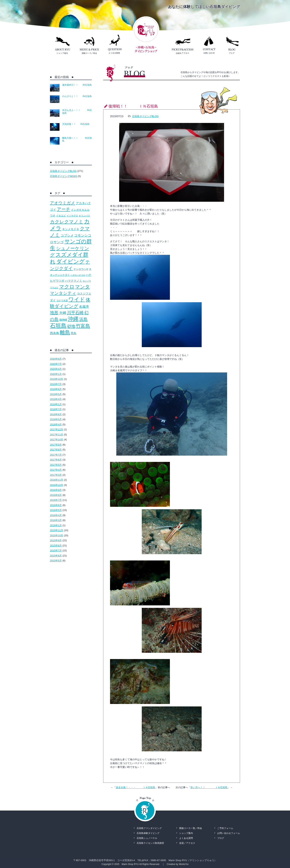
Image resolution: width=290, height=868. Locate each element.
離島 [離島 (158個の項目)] (65, 332)
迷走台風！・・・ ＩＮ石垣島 (135, 787)
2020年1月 (56, 374)
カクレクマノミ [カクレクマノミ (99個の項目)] (67, 222)
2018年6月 (56, 414)
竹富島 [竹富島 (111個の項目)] (83, 326)
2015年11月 (57, 530)
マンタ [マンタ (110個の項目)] (82, 287)
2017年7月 (56, 455)
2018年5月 (56, 419)
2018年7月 (56, 409)
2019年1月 (56, 404)
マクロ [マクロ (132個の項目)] (67, 287)
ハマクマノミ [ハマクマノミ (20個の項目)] (74, 281)
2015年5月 (56, 561)
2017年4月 (56, 470)
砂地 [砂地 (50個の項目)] (71, 326)
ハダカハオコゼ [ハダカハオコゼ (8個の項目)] (78, 275)
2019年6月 (56, 389)
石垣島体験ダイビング (148, 833)
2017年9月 (56, 445)
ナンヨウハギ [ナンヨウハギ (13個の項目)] (81, 269)
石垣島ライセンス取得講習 (150, 843)
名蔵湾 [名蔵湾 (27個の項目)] (84, 307)
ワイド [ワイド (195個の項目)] (77, 299)
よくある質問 (186, 838)
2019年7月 (56, 384)
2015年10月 (57, 535)
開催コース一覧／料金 (191, 828)
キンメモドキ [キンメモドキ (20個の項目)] (71, 229)
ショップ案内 (186, 833)
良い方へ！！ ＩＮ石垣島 (209, 787)
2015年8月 (56, 546)
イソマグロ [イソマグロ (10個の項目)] (72, 216)
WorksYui (184, 864)
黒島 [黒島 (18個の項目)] (74, 333)
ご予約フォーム (225, 828)
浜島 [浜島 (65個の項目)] (83, 319)
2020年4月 (56, 369)
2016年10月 (57, 485)
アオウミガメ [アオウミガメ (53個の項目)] (63, 203)
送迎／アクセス (187, 843)
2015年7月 (56, 550)
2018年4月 (56, 424)
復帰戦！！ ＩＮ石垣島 (133, 106)
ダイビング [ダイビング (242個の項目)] (71, 261)
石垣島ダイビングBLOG (63, 171)
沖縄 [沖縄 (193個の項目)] (73, 319)
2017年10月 (57, 440)
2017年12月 (57, 429)
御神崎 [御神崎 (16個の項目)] (63, 320)
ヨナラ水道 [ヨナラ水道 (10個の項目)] (62, 300)
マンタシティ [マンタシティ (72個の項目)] (63, 293)
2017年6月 (56, 460)
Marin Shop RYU (130, 864)
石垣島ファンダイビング (149, 828)
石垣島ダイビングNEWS (64, 176)
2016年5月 (56, 510)
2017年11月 (57, 435)
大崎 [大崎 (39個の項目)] (63, 313)
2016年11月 (57, 480)
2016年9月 (56, 490)
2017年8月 (56, 450)
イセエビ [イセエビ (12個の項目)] (61, 216)
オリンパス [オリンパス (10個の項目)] (84, 216)
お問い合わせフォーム (229, 833)
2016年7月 (56, 500)
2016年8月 (56, 495)
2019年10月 (57, 379)
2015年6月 (56, 556)
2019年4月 (56, 399)
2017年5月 (56, 465)
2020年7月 (56, 364)
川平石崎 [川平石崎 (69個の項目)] (75, 313)
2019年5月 (56, 394)
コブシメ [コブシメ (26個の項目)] (67, 236)
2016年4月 (56, 515)
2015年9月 (56, 540)
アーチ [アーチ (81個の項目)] (64, 209)
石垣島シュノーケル (147, 838)
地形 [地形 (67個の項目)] (54, 313)
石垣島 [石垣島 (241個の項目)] (58, 326)
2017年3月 (56, 475)
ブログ (221, 838)
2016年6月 (56, 505)
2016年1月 (56, 525)
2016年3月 (56, 520)
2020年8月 (56, 359)
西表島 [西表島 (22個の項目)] (55, 333)
